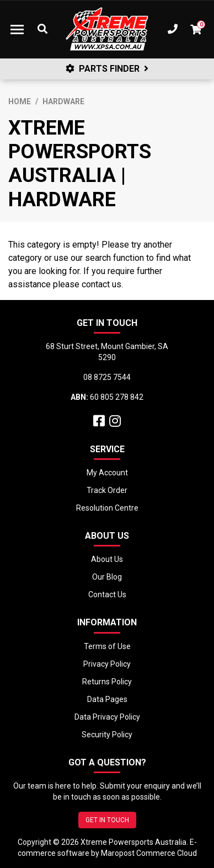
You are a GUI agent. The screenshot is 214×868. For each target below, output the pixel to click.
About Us (107, 559)
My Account (107, 473)
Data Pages (107, 699)
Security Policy (107, 735)
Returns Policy (107, 682)
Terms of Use (107, 646)
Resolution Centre (107, 508)
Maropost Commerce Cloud (149, 853)
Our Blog (107, 577)
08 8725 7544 (107, 377)
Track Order (107, 490)
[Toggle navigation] (17, 29)
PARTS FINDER (107, 69)
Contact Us (107, 594)
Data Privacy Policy (107, 717)
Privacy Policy (107, 664)
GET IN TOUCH (107, 820)
